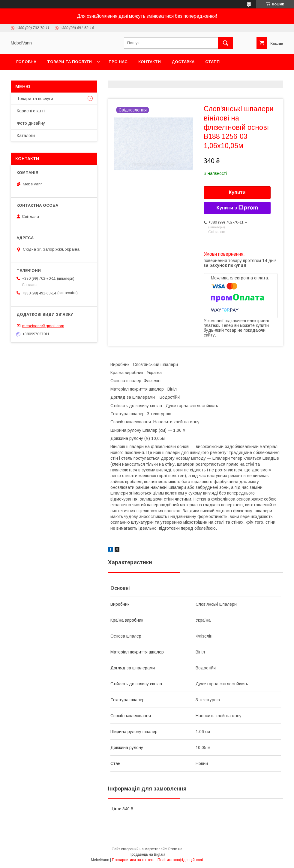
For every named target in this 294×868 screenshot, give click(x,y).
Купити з (237, 208)
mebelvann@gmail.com (43, 326)
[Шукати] (226, 43)
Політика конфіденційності (180, 860)
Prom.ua (175, 849)
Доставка (183, 62)
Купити (237, 192)
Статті (213, 62)
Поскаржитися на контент (133, 860)
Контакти (150, 62)
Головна (26, 62)
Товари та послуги (69, 62)
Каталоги (26, 136)
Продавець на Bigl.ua (147, 854)
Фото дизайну (31, 123)
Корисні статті (31, 111)
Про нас (118, 62)
